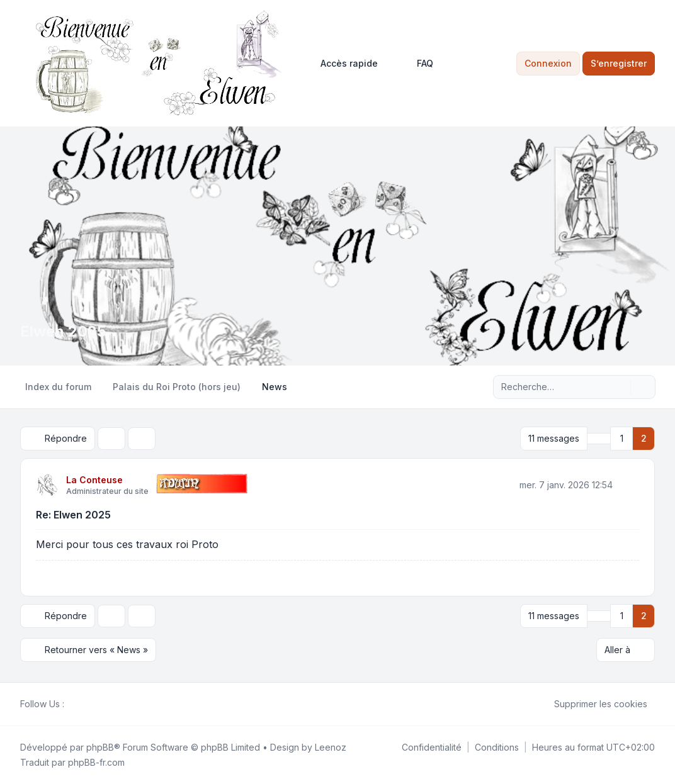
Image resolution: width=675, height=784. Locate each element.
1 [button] (622, 438)
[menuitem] (343, 64)
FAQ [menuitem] (417, 64)
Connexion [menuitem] (548, 63)
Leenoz (331, 747)
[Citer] (628, 484)
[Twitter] (82, 704)
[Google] (102, 704)
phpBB (100, 747)
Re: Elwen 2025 (73, 515)
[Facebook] (72, 704)
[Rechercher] (620, 387)
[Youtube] (92, 704)
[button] (599, 439)
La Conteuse (94, 480)
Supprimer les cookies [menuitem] (593, 704)
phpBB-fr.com (96, 762)
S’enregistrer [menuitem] (619, 63)
